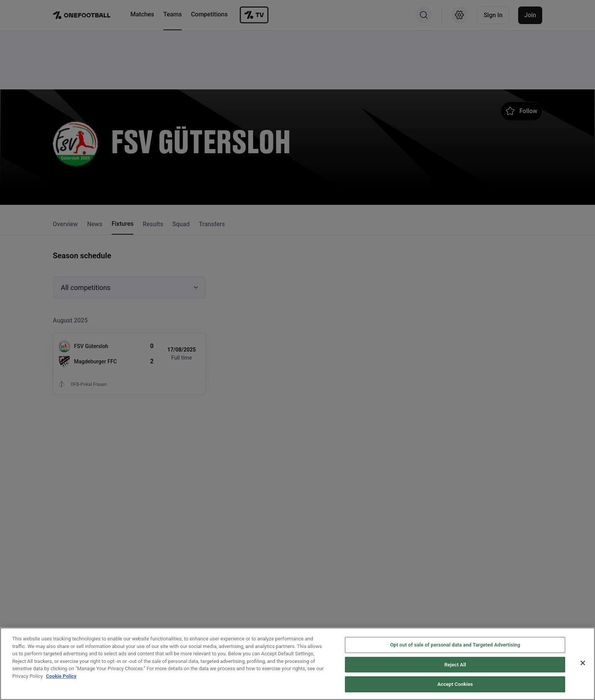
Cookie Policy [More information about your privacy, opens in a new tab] (61, 677)
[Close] (583, 663)
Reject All (455, 665)
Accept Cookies (455, 685)
